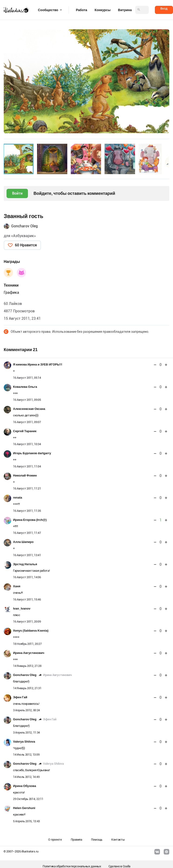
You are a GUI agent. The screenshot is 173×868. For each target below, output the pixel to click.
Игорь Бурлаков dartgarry (32, 453)
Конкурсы (102, 10)
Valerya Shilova (24, 742)
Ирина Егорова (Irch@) (30, 520)
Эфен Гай (20, 697)
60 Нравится (26, 245)
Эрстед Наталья (25, 564)
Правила (76, 840)
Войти (17, 193)
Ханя (17, 586)
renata (18, 498)
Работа (81, 10)
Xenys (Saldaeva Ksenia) (31, 631)
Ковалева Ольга (25, 387)
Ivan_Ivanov (22, 609)
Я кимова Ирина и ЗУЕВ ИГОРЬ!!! (38, 364)
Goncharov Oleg (24, 226)
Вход (164, 8)
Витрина (125, 10)
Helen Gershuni (24, 808)
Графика (11, 292)
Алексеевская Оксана (29, 409)
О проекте (55, 840)
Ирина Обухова (25, 786)
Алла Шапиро (23, 542)
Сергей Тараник (25, 431)
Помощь (97, 840)
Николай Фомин (25, 475)
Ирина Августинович (29, 653)
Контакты (118, 840)
